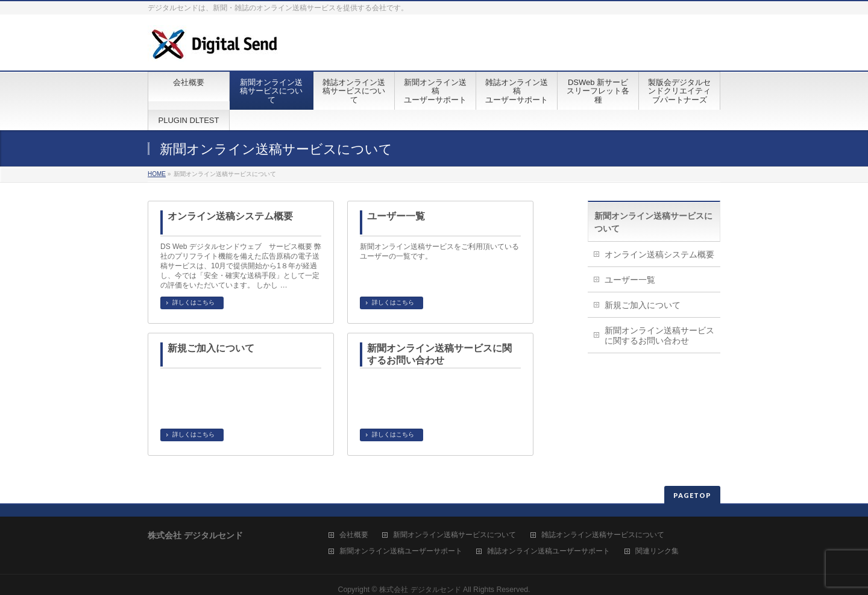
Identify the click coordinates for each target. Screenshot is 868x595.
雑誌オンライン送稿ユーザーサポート (549, 551)
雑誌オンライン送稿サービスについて (603, 535)
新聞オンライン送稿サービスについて (454, 535)
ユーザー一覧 (396, 216)
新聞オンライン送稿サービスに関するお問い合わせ (439, 354)
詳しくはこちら (193, 302)
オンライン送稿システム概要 (230, 216)
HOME (157, 174)
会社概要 (354, 535)
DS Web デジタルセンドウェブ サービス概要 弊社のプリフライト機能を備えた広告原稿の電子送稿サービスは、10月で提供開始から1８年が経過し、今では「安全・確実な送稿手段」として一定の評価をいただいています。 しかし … (241, 266)
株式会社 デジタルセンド (420, 590)
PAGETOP (692, 495)
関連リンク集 (657, 551)
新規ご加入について (211, 348)
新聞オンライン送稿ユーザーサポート (401, 551)
